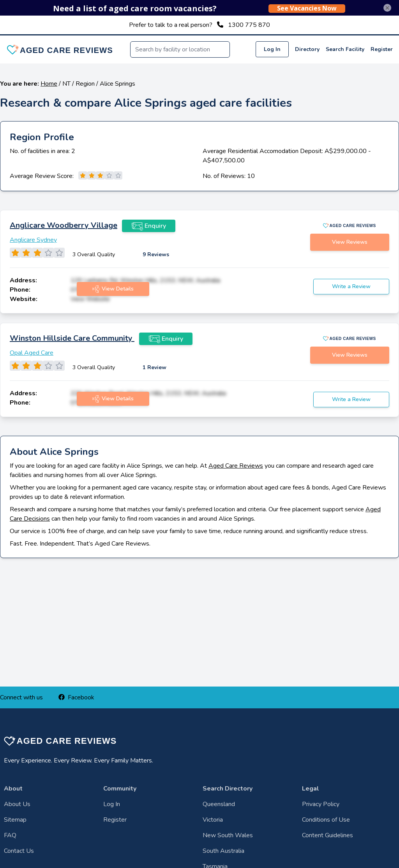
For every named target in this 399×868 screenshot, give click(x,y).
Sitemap (15, 820)
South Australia (223, 851)
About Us (17, 804)
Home (49, 84)
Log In (272, 49)
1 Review (154, 367)
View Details (113, 289)
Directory (307, 49)
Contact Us (19, 851)
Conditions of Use (326, 820)
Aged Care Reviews (236, 466)
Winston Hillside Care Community (72, 338)
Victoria (213, 820)
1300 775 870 (249, 25)
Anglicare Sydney (33, 240)
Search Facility (345, 49)
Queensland (219, 804)
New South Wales (228, 835)
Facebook (76, 697)
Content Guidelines (327, 835)
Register (382, 49)
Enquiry (149, 226)
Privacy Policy (321, 804)
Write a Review (351, 286)
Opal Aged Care (32, 353)
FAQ (10, 835)
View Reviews (350, 242)
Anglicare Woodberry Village (64, 225)
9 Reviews (156, 254)
